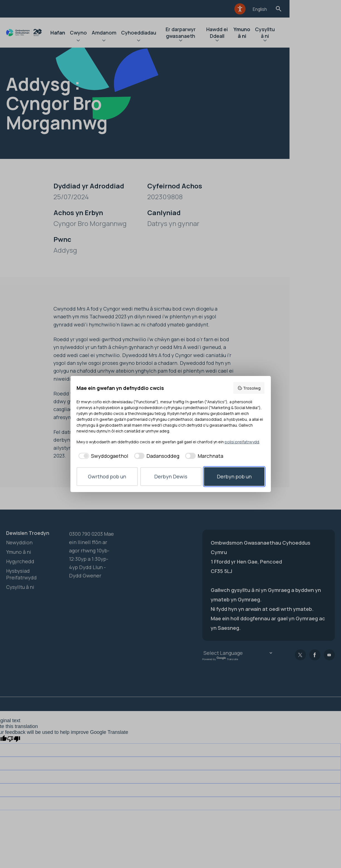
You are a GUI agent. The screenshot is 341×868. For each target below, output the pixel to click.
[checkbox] (102, 456)
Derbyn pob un (234, 476)
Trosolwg (249, 388)
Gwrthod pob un (107, 476)
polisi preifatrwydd (242, 442)
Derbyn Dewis (171, 476)
